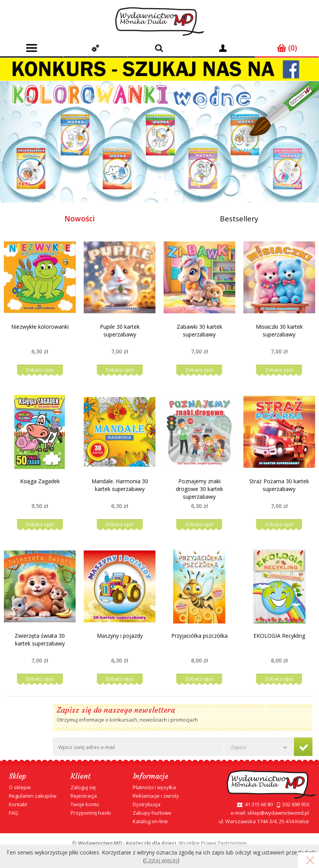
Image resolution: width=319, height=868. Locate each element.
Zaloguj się (83, 787)
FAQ (14, 813)
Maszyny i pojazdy (120, 636)
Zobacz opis (40, 370)
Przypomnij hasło (91, 813)
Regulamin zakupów (33, 796)
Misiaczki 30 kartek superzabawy (279, 330)
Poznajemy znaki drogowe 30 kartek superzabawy (199, 489)
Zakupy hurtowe (152, 813)
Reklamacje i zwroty (156, 796)
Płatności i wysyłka (154, 787)
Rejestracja (84, 796)
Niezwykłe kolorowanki (40, 327)
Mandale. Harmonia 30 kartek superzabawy (120, 485)
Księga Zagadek (40, 481)
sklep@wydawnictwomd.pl (278, 813)
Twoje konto (85, 804)
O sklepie (20, 787)
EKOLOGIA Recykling (279, 636)
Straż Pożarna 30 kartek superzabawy (279, 485)
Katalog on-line (150, 821)
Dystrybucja (147, 804)
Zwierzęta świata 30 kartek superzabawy (40, 640)
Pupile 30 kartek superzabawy (120, 330)
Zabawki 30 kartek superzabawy (199, 330)
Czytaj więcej (161, 860)
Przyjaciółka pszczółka (199, 636)
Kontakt (18, 804)
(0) (287, 48)
